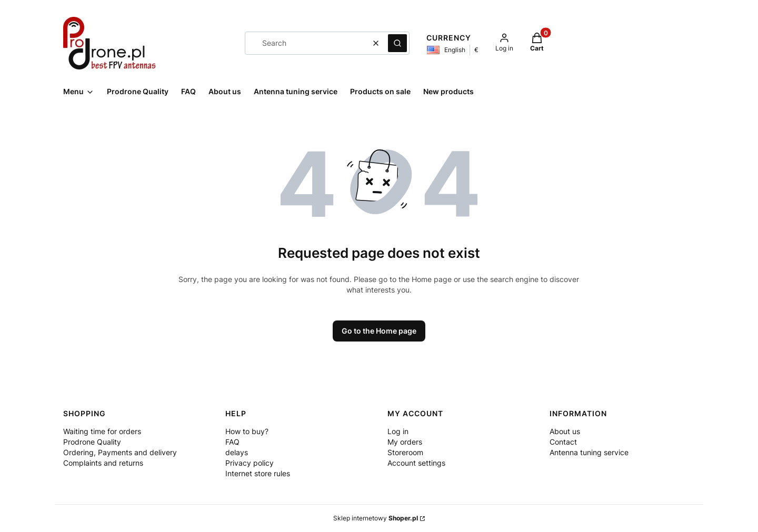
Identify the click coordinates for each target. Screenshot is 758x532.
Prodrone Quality (92, 442)
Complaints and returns (103, 463)
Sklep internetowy (376, 518)
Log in (398, 431)
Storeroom (405, 452)
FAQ (232, 442)
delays (237, 452)
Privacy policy (250, 463)
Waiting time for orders (102, 431)
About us (565, 431)
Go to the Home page (379, 331)
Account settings (416, 463)
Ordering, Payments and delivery (120, 452)
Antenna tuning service (589, 452)
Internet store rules (258, 473)
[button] (397, 43)
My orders (405, 442)
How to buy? (247, 431)
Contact (563, 442)
